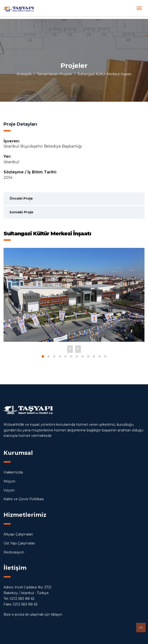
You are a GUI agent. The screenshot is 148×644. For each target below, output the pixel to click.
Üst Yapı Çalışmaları (19, 543)
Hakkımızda (13, 472)
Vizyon (9, 490)
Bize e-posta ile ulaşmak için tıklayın (33, 614)
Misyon (9, 481)
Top (141, 627)
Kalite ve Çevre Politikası (24, 499)
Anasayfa (24, 74)
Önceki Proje (21, 198)
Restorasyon (14, 552)
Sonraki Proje (21, 212)
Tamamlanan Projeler (54, 74)
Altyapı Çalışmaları (18, 534)
